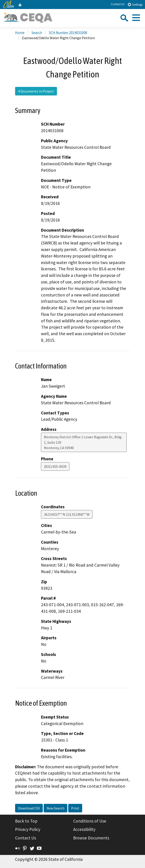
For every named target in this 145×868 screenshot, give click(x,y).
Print (75, 808)
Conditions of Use (90, 821)
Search (37, 32)
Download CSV (29, 808)
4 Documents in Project (36, 91)
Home (20, 32)
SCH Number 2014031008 (68, 32)
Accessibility (84, 829)
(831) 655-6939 (55, 466)
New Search (56, 808)
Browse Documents (91, 838)
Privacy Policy (28, 829)
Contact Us (118, 4)
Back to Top (26, 821)
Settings (135, 4)
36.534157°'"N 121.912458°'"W (67, 514)
